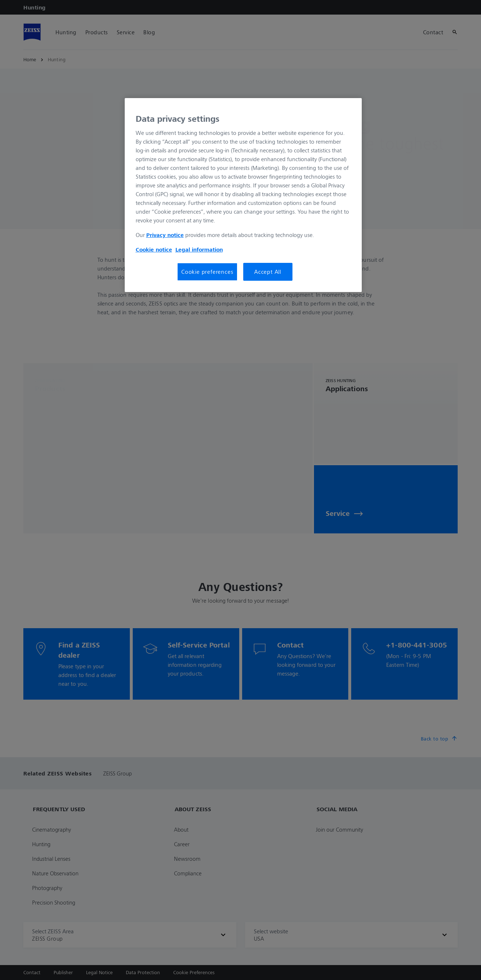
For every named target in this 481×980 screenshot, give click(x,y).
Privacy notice (165, 235)
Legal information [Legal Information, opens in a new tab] (199, 249)
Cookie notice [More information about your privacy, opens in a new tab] (154, 249)
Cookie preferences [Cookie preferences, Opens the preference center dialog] (207, 272)
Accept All (268, 272)
